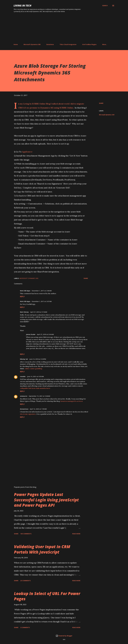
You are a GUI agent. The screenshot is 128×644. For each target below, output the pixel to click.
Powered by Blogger (64, 636)
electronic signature (28, 414)
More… (105, 44)
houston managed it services (72, 401)
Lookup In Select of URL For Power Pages (47, 596)
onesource (24, 396)
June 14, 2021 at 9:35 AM (35, 376)
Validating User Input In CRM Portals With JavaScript (42, 549)
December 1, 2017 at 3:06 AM (42, 291)
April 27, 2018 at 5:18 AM (39, 312)
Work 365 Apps (25, 291)
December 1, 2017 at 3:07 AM (42, 301)
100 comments (26, 534)
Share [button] (101, 103)
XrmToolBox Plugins (89, 44)
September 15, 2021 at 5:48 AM (39, 396)
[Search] (105, 6)
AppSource (27, 152)
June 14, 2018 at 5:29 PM (38, 359)
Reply (22, 297)
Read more (76, 534)
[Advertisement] (64, 28)
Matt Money (24, 312)
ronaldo (23, 376)
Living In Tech (22, 6)
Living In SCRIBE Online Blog (37, 104)
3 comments (25, 627)
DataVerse (50, 44)
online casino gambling (33, 369)
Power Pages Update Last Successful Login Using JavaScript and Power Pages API (46, 500)
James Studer (31, 334)
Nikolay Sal (24, 359)
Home (16, 44)
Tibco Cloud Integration (68, 44)
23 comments (25, 581)
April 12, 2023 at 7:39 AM (38, 409)
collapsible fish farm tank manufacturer (35, 388)
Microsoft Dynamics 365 (32, 44)
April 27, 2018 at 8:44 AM (45, 334)
